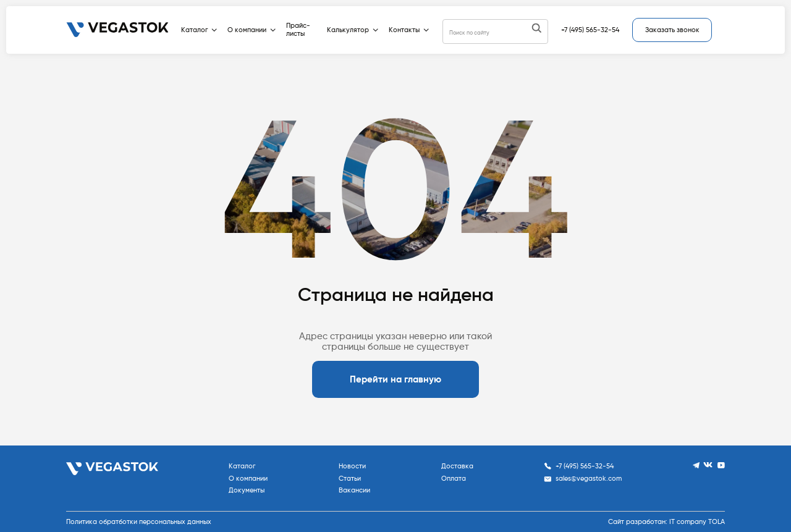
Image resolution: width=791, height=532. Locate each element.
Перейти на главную (395, 379)
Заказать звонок (672, 30)
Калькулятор (353, 30)
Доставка (457, 466)
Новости (352, 466)
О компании (252, 30)
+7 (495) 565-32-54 (590, 30)
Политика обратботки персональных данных (139, 522)
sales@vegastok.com (583, 479)
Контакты (409, 30)
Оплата (454, 479)
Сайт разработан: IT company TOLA (666, 522)
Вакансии (354, 490)
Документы (247, 490)
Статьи (350, 479)
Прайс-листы (298, 30)
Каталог (199, 30)
